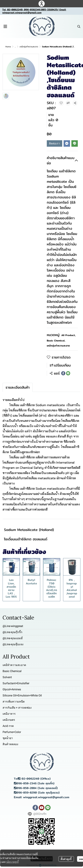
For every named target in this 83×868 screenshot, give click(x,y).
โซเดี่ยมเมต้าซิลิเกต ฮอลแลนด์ (26, 539)
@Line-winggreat (13, 626)
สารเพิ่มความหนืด (14, 702)
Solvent (7, 677)
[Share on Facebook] (63, 373)
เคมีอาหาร (9, 714)
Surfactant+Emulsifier (16, 683)
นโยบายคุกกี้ (12, 862)
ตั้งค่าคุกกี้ (66, 859)
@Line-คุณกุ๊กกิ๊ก (12, 632)
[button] (79, 26)
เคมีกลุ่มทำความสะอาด (29, 47)
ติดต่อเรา (54, 143)
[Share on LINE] (68, 373)
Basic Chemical (56, 341)
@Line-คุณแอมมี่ (13, 638)
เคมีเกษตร (9, 720)
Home (8, 47)
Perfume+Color (12, 732)
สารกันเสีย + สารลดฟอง (17, 708)
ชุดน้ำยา (8, 738)
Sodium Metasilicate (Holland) (29, 530)
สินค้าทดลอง (10, 744)
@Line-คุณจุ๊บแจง (13, 644)
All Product (69, 335)
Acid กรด (8, 726)
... (15, 47)
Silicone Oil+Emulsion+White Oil (22, 695)
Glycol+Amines (12, 689)
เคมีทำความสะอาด (14, 665)
